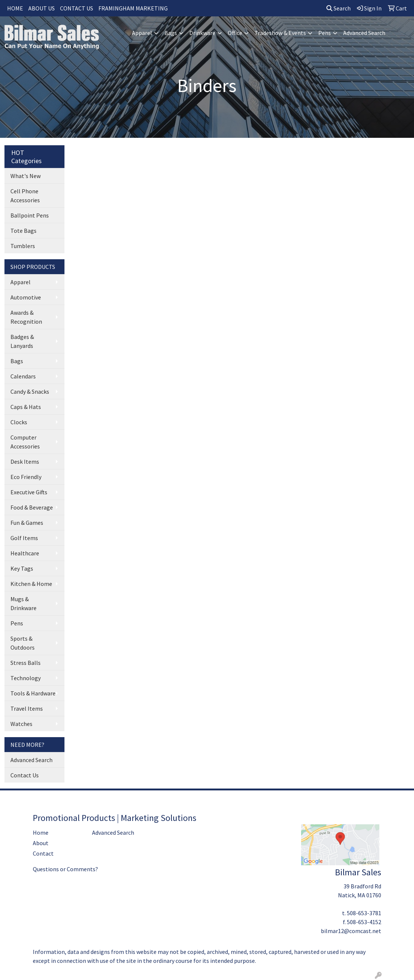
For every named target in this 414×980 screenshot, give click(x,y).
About (41, 843)
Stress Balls (26, 663)
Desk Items (25, 462)
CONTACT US (77, 8)
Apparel (142, 33)
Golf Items (24, 538)
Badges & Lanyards (22, 341)
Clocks (19, 422)
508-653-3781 (364, 913)
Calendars (23, 376)
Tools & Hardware (33, 693)
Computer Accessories (25, 442)
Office (235, 33)
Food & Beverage (32, 507)
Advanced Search (364, 33)
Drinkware (202, 33)
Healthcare (25, 553)
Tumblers (23, 246)
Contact (43, 853)
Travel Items (27, 708)
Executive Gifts (29, 492)
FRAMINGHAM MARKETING (133, 8)
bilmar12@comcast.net (351, 931)
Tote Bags (23, 231)
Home (41, 832)
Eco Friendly (26, 477)
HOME (15, 8)
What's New (26, 176)
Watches (21, 724)
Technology (26, 678)
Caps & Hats (26, 407)
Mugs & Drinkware (23, 603)
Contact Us (25, 775)
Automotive (26, 297)
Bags (171, 33)
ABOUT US (42, 8)
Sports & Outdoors (23, 643)
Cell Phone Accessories (25, 196)
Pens (325, 33)
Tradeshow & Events (280, 33)
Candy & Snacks (30, 391)
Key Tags (22, 568)
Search (339, 8)
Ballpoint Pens (30, 215)
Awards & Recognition (26, 317)
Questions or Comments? (65, 869)
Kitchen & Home (31, 584)
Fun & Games (27, 523)
